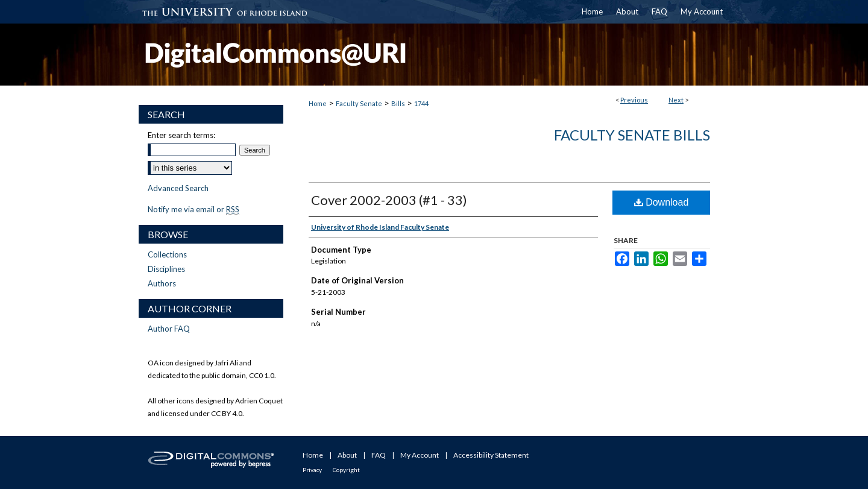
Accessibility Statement (491, 455)
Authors (162, 283)
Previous (634, 100)
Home (318, 103)
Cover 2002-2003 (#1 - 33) (389, 200)
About (347, 455)
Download (662, 202)
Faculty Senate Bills (632, 135)
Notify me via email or (193, 209)
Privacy (312, 470)
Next (676, 100)
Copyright (346, 470)
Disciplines (166, 269)
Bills (398, 103)
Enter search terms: (181, 135)
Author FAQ (169, 329)
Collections (167, 254)
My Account (420, 455)
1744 (421, 103)
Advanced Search (178, 188)
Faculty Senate (359, 103)
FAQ (379, 455)
